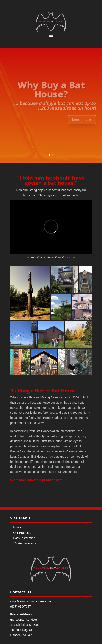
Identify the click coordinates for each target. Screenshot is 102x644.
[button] (30, 293)
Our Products (22, 533)
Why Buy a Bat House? (51, 91)
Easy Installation (24, 538)
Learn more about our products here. (37, 480)
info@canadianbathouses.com (31, 601)
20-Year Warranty (25, 543)
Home (17, 527)
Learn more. (82, 121)
